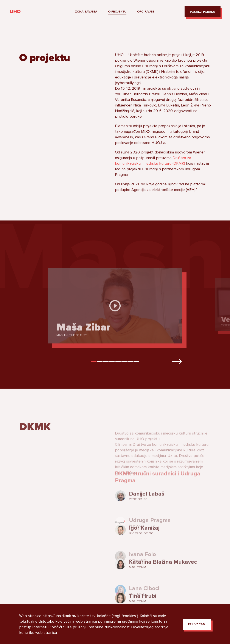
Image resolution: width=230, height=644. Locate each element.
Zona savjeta (86, 12)
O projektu (117, 12)
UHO (15, 12)
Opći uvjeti (146, 12)
